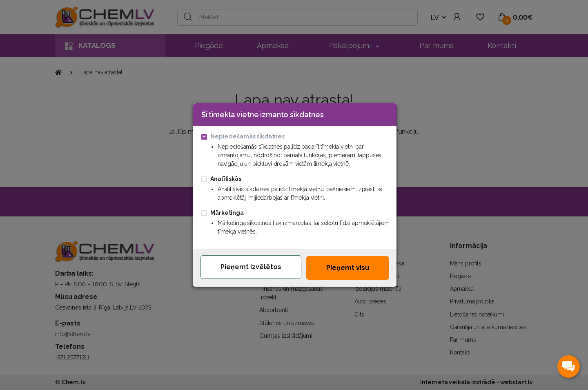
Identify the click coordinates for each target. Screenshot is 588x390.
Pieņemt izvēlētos (251, 267)
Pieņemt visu (348, 268)
